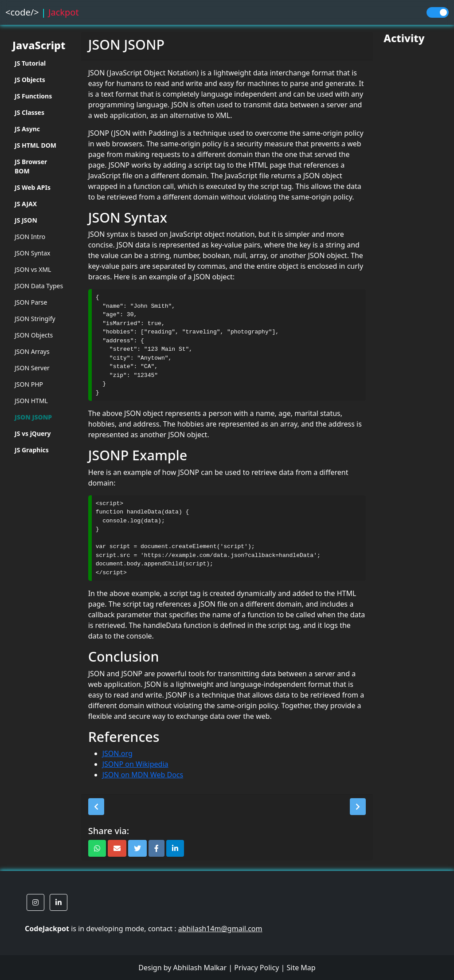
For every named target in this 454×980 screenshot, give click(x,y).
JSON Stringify (35, 319)
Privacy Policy (256, 968)
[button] (96, 807)
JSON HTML (31, 401)
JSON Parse (31, 302)
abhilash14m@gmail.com (220, 929)
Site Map (301, 968)
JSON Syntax (33, 253)
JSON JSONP (33, 417)
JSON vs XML (33, 269)
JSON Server (32, 368)
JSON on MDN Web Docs (143, 775)
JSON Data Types (39, 286)
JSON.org (117, 753)
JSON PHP (29, 384)
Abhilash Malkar (200, 968)
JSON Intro (30, 237)
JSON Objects (34, 335)
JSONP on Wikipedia (135, 764)
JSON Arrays (32, 351)
